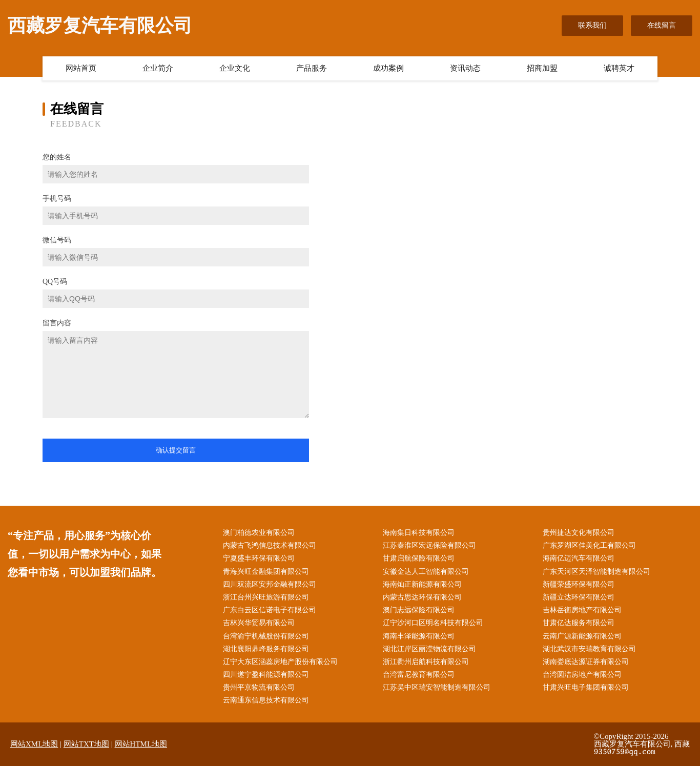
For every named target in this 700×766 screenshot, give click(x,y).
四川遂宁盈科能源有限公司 (266, 675)
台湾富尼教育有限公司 (419, 675)
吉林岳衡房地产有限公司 (582, 610)
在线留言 (662, 25)
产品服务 (312, 68)
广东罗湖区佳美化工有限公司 (589, 545)
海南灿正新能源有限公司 (422, 584)
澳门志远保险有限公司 (419, 610)
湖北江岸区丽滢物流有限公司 (429, 649)
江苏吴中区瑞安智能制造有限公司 (437, 687)
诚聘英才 (619, 68)
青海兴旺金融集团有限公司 (266, 572)
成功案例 (388, 68)
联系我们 (592, 25)
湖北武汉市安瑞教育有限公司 (589, 649)
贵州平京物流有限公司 (259, 687)
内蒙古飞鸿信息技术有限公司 (270, 545)
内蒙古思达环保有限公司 (422, 597)
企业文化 (235, 68)
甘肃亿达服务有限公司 (579, 623)
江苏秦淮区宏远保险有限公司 (429, 545)
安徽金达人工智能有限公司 (426, 572)
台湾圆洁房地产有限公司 (582, 675)
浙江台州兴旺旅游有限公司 (266, 597)
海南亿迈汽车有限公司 (579, 558)
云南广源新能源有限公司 (582, 636)
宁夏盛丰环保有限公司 (259, 558)
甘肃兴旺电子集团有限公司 (586, 687)
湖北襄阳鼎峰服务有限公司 (266, 649)
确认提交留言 (176, 450)
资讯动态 (465, 68)
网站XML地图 (34, 744)
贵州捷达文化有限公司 (579, 533)
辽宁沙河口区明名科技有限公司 (433, 623)
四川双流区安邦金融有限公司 (270, 584)
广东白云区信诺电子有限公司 (270, 610)
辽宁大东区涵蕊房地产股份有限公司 (280, 662)
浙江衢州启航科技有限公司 (426, 662)
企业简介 (158, 68)
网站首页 (81, 68)
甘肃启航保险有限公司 (419, 558)
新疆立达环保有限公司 (579, 597)
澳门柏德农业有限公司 (259, 533)
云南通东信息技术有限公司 (266, 700)
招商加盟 (542, 68)
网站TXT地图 (86, 744)
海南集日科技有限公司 (419, 533)
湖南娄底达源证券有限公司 (586, 662)
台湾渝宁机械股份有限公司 (266, 636)
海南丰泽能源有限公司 (419, 636)
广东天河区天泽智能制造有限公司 (596, 572)
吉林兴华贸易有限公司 (259, 623)
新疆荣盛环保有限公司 (579, 584)
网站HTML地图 (141, 744)
